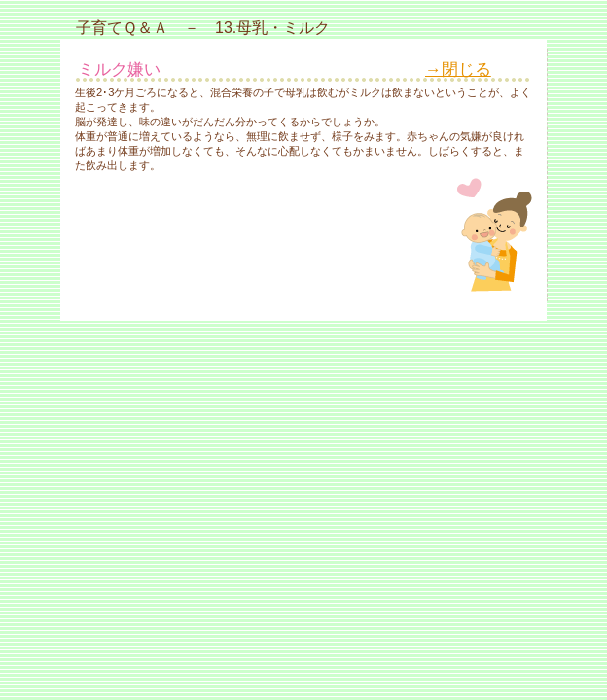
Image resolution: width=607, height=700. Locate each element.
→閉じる (458, 70)
